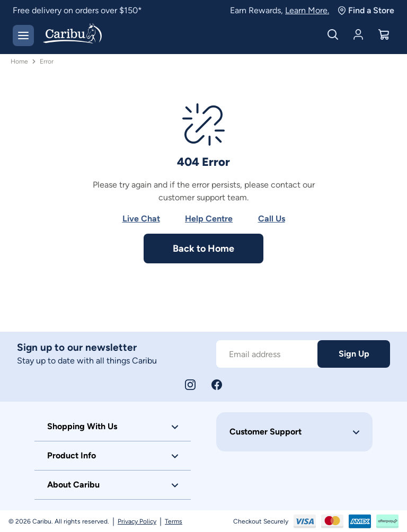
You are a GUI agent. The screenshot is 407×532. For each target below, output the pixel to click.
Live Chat (141, 219)
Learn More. (307, 10)
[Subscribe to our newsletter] (267, 354)
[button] (113, 427)
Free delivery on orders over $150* (77, 10)
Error (47, 61)
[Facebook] (217, 385)
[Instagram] (190, 385)
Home (19, 61)
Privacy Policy (137, 521)
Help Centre (209, 219)
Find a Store (366, 10)
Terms (174, 521)
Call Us (272, 219)
